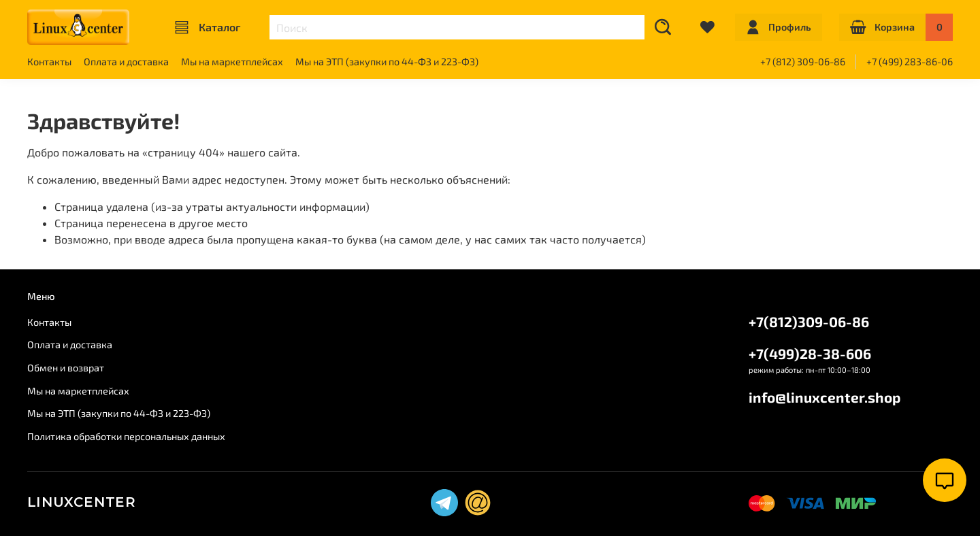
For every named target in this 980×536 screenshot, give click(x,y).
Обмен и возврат (66, 368)
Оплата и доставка (126, 62)
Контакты (49, 62)
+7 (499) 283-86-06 (910, 62)
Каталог (208, 27)
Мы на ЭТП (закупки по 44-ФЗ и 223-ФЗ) (387, 62)
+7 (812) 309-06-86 (803, 62)
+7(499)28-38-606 (810, 353)
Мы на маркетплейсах (232, 62)
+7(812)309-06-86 (809, 321)
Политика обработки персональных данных (126, 436)
